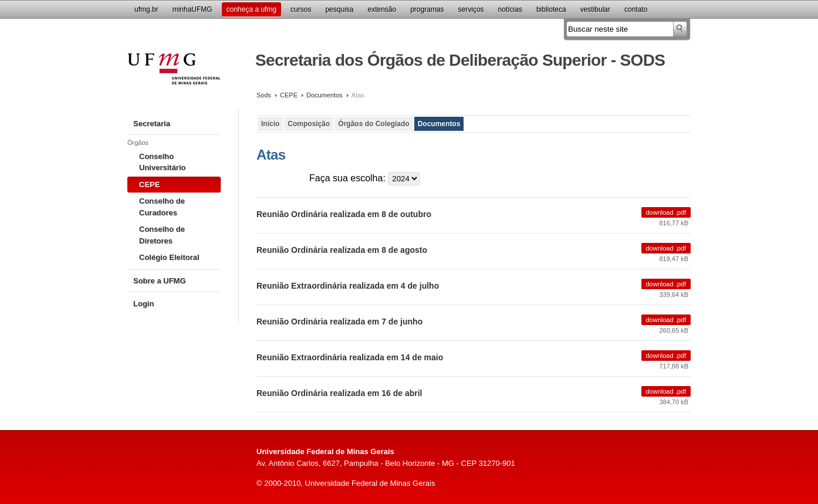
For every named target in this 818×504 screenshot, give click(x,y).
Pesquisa (339, 9)
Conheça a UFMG (251, 9)
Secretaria (152, 124)
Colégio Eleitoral (169, 257)
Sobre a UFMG (160, 281)
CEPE (289, 95)
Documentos (325, 95)
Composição (309, 124)
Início (270, 124)
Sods (264, 95)
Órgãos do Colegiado (373, 124)
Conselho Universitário (162, 162)
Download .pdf (666, 212)
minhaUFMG (192, 9)
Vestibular (595, 9)
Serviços (471, 9)
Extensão (382, 9)
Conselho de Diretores (162, 235)
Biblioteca (551, 9)
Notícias (510, 9)
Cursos (301, 9)
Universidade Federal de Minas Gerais (174, 76)
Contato (636, 9)
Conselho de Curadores (162, 207)
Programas (427, 9)
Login (143, 304)
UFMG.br (146, 9)
